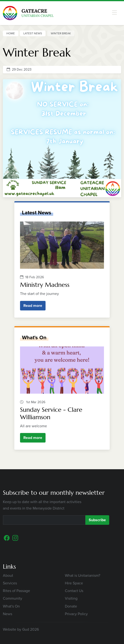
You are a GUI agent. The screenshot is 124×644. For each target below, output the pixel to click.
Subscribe (97, 520)
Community (13, 598)
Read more (33, 306)
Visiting (71, 598)
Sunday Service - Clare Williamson (51, 413)
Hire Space (74, 583)
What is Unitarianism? (83, 575)
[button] (114, 13)
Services (10, 583)
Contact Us (74, 591)
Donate (71, 606)
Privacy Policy (76, 614)
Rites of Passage (16, 591)
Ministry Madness (45, 285)
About (8, 575)
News (8, 614)
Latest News (33, 33)
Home (11, 33)
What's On (34, 337)
